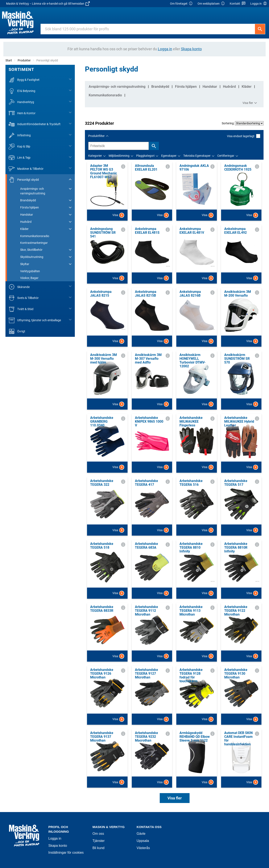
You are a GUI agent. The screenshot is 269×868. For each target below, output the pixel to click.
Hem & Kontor (22, 113)
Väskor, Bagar (29, 278)
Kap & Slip (19, 147)
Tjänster (99, 841)
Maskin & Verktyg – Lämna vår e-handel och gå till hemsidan (48, 4)
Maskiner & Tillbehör (26, 169)
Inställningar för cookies (66, 853)
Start (9, 60)
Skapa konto (58, 846)
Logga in (55, 838)
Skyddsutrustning (32, 257)
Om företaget (181, 4)
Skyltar (25, 264)
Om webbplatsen (211, 4)
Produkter (24, 60)
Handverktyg (21, 102)
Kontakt (238, 4)
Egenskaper (169, 156)
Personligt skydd (24, 180)
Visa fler (250, 103)
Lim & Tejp (20, 158)
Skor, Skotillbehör (31, 250)
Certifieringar (226, 156)
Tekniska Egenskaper (197, 156)
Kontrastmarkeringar (34, 243)
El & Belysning (22, 91)
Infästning (20, 135)
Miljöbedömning (119, 156)
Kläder (24, 229)
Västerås (143, 848)
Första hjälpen (30, 207)
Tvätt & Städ (21, 309)
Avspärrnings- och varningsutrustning (33, 191)
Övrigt (17, 331)
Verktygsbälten (30, 271)
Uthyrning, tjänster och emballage (35, 320)
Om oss (98, 834)
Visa (118, 215)
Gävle (141, 834)
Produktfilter (96, 136)
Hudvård (26, 222)
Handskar (27, 215)
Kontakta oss (149, 827)
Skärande (19, 287)
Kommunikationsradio (35, 236)
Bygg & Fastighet (24, 80)
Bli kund (98, 848)
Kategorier (95, 156)
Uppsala (143, 841)
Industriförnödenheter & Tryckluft (35, 124)
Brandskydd (28, 200)
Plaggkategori (145, 156)
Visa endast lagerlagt (244, 136)
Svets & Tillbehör (24, 298)
